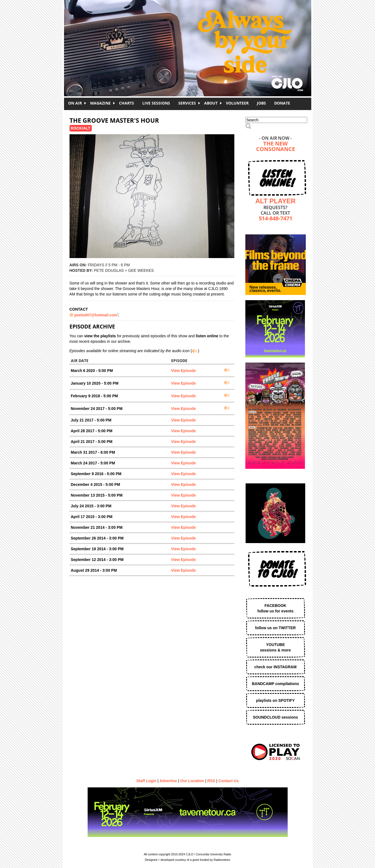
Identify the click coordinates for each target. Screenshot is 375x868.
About (211, 103)
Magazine (100, 103)
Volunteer (237, 103)
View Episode (184, 371)
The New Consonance (276, 147)
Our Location (192, 781)
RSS (211, 781)
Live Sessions (156, 103)
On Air (75, 103)
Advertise (168, 781)
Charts (127, 103)
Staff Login (146, 781)
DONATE (282, 103)
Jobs (261, 103)
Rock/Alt (81, 128)
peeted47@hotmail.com (96, 315)
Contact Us (229, 781)
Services (187, 103)
